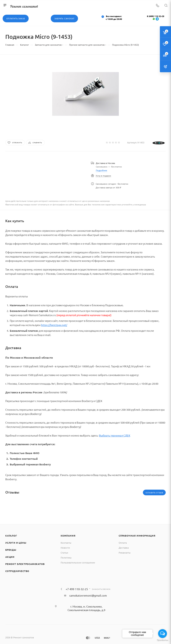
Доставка (124, 548)
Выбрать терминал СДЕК (115, 435)
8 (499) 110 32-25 (156, 16)
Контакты (66, 543)
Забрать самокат (64, 18)
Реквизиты (125, 553)
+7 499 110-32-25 (77, 589)
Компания (68, 536)
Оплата (123, 543)
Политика (66, 558)
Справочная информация (137, 536)
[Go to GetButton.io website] (163, 640)
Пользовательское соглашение (78, 562)
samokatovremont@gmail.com (88, 595)
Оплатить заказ (16, 18)
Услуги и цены (16, 543)
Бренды (11, 550)
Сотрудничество (17, 571)
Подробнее (102, 170)
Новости (65, 548)
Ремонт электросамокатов (25, 564)
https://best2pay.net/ (54, 325)
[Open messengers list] (163, 634)
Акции (10, 557)
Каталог (11, 536)
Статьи (64, 553)
